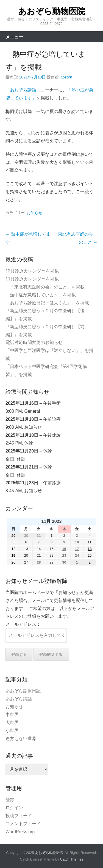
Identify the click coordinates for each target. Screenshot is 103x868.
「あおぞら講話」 (23, 90)
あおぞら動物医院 (52, 11)
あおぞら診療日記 (23, 691)
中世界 (12, 715)
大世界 (12, 723)
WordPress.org (20, 832)
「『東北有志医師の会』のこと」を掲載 (45, 287)
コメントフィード (23, 824)
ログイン (14, 808)
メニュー (14, 37)
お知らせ (35, 213)
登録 (10, 800)
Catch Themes (72, 859)
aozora (66, 77)
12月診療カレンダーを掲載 (32, 271)
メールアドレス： (23, 624)
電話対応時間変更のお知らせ (34, 342)
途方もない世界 (21, 739)
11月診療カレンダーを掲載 (32, 279)
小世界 (12, 731)
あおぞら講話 (19, 699)
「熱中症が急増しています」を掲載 (41, 295)
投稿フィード (19, 816)
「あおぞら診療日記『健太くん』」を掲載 (47, 303)
